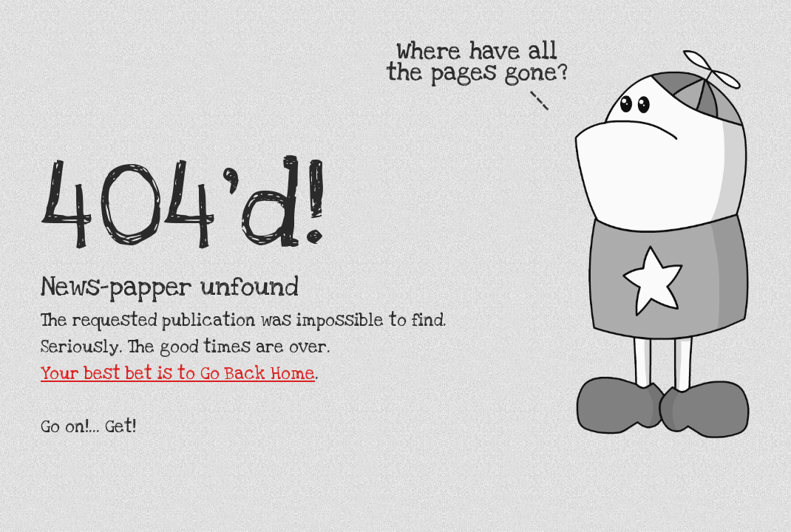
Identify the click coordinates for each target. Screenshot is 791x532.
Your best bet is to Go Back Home (178, 374)
